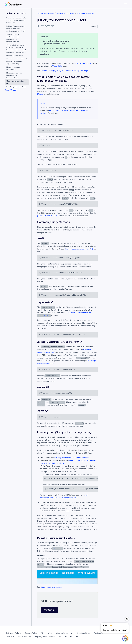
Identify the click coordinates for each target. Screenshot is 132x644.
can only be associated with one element (72, 458)
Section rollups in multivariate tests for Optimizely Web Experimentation (14, 38)
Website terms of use (65, 633)
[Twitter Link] (66, 637)
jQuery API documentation (48, 216)
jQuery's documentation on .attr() (79, 249)
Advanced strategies (86, 13)
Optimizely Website (13, 633)
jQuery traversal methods (51, 587)
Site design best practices (16, 87)
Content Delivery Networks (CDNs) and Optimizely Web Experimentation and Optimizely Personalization (16, 49)
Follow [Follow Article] (94, 27)
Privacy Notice (46, 633)
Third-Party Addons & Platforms (19, 637)
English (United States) (45, 637)
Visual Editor (58, 66)
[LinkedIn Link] (71, 637)
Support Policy (31, 633)
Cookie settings (84, 633)
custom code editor (82, 63)
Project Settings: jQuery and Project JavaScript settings (64, 71)
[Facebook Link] (60, 637)
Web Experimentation (66, 13)
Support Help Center (46, 13)
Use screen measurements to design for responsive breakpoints (16, 20)
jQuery (40, 94)
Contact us (49, 610)
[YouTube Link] (77, 637)
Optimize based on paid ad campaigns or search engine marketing (16, 61)
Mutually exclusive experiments (13, 68)
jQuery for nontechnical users (15, 82)
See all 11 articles (12, 90)
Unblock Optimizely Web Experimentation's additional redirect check (16, 29)
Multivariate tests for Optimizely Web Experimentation (14, 75)
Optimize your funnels (15, 56)
